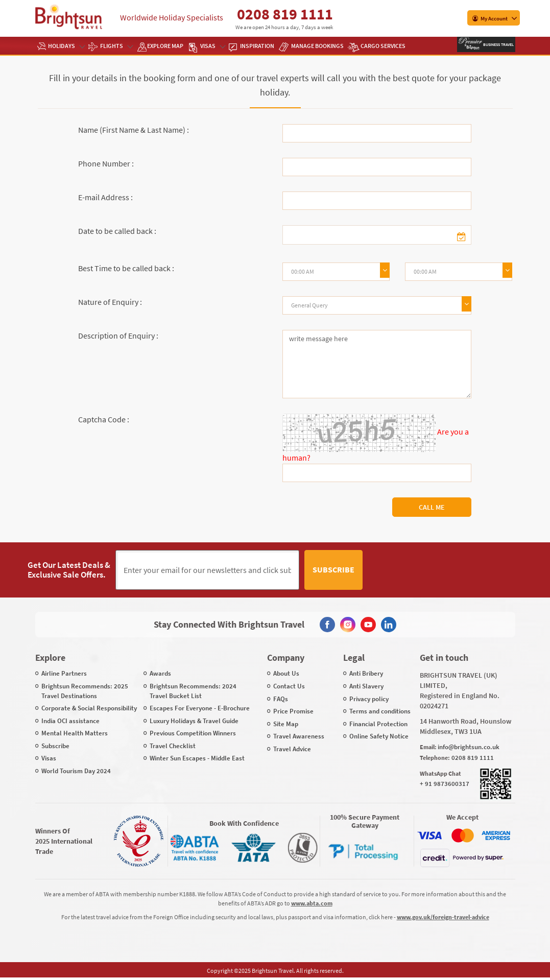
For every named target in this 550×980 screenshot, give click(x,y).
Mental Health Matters (75, 733)
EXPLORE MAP (165, 46)
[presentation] (445, 570)
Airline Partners (64, 673)
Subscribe (333, 569)
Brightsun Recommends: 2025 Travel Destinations (85, 691)
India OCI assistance (70, 721)
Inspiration (257, 46)
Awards (160, 673)
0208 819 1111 (285, 14)
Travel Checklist (173, 746)
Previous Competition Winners (193, 733)
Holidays (66, 46)
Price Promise (293, 711)
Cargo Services (383, 46)
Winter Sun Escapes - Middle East (197, 758)
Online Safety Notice (379, 736)
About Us (286, 673)
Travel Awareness (299, 736)
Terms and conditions (380, 711)
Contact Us (289, 686)
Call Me (432, 507)
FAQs (281, 699)
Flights (116, 46)
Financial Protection (378, 724)
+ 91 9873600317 (445, 784)
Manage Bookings (317, 46)
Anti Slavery (366, 686)
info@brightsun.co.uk (469, 747)
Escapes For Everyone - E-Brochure (200, 708)
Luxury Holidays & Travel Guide (194, 721)
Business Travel (498, 44)
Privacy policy (369, 699)
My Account (490, 18)
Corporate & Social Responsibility (89, 708)
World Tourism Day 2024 (76, 771)
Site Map (286, 724)
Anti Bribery (366, 673)
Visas (212, 46)
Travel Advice (292, 749)
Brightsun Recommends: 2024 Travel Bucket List (193, 691)
